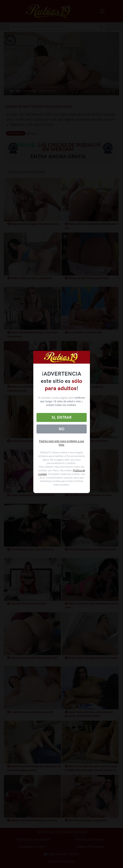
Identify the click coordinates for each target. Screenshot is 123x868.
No (61, 429)
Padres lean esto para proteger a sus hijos (62, 443)
